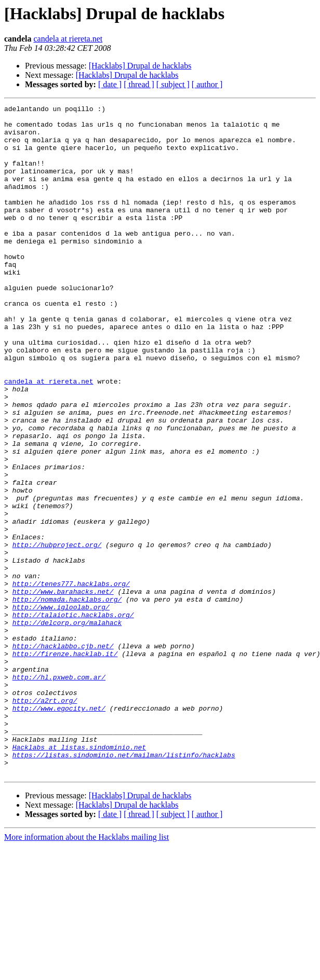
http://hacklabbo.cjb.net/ (63, 755)
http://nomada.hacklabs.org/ (67, 699)
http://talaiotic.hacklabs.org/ (73, 717)
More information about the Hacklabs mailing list (86, 971)
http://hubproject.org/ (57, 633)
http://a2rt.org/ (45, 820)
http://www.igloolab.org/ (61, 708)
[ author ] (207, 84)
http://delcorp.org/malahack (67, 727)
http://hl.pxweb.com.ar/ (59, 792)
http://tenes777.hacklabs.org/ (71, 680)
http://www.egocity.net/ (59, 829)
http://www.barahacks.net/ (63, 689)
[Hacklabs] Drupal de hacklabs (140, 66)
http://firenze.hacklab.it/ (65, 764)
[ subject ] (173, 84)
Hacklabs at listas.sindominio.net (79, 876)
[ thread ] (139, 84)
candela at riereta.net (68, 39)
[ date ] (110, 84)
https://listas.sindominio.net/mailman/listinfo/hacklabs (124, 886)
